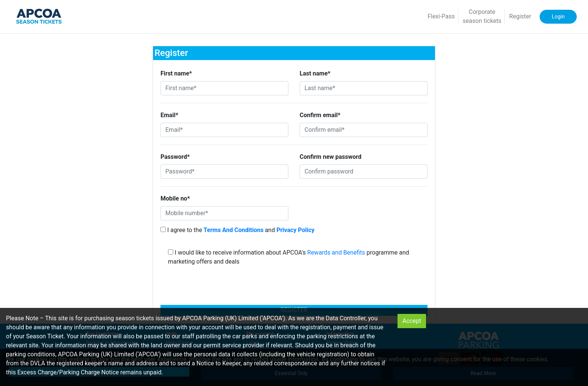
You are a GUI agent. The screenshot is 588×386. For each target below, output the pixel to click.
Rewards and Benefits (336, 253)
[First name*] (224, 88)
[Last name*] (364, 88)
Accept (412, 321)
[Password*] (224, 172)
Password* (175, 157)
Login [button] (558, 17)
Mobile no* (175, 198)
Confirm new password (331, 157)
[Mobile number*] (224, 213)
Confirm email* (320, 115)
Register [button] (520, 16)
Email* (169, 115)
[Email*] (224, 130)
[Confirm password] (364, 172)
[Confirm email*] (364, 130)
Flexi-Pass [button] (441, 16)
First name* (176, 73)
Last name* (315, 73)
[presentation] (294, 288)
